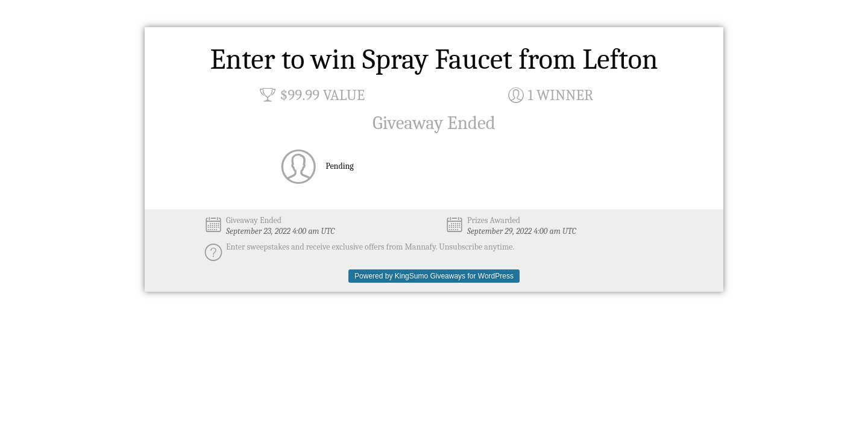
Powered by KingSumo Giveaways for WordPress (434, 276)
